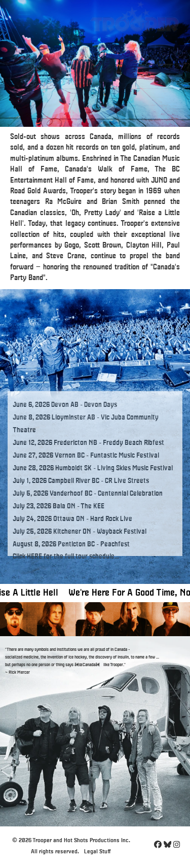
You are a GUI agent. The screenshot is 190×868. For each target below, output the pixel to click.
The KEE (92, 506)
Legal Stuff (98, 852)
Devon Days (101, 405)
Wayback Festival (122, 532)
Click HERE (27, 557)
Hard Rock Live (111, 519)
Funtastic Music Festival (125, 456)
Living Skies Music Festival (135, 468)
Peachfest (115, 544)
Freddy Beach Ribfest (134, 443)
